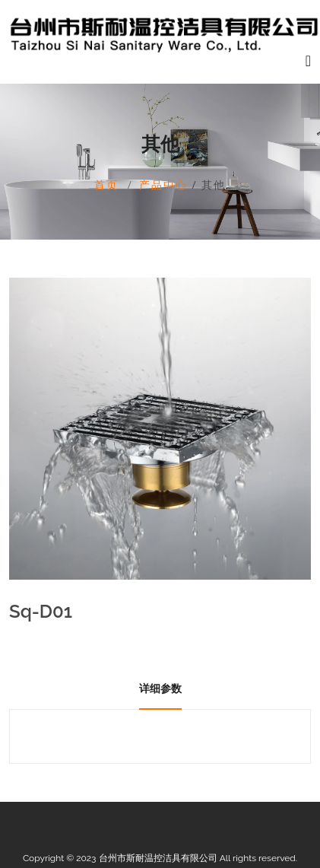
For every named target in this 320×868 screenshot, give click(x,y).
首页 (106, 184)
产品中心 (163, 184)
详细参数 (160, 688)
